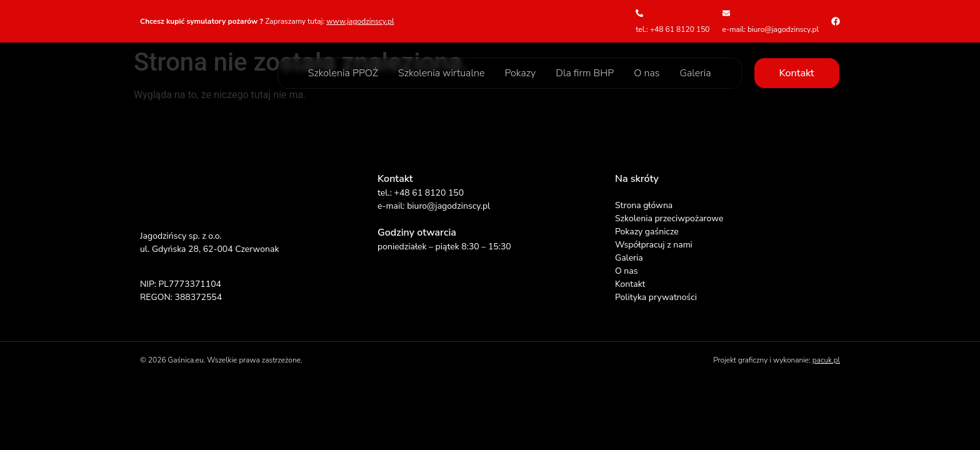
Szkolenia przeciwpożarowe (669, 218)
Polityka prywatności (656, 297)
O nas (647, 73)
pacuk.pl (826, 360)
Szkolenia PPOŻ (343, 73)
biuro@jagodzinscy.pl (448, 206)
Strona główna (644, 205)
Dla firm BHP (585, 73)
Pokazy (520, 73)
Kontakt (630, 284)
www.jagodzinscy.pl (360, 21)
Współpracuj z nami (654, 245)
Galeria (695, 73)
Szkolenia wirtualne (441, 73)
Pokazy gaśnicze (647, 232)
